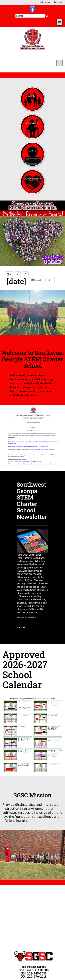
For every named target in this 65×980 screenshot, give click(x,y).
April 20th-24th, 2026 (29, 555)
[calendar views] (57, 280)
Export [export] (36, 280)
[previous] (18, 274)
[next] (26, 274)
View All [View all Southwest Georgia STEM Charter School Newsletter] (21, 627)
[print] (49, 280)
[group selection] (9, 274)
